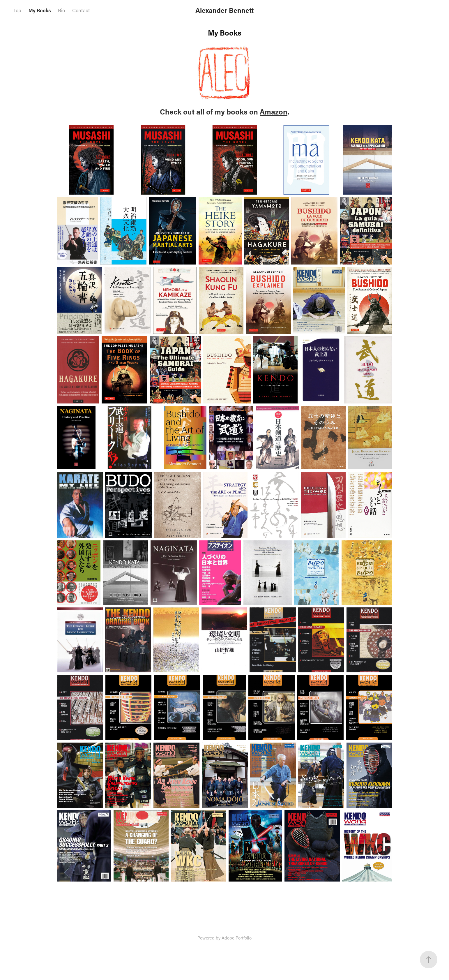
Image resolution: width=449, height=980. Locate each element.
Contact (81, 10)
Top (17, 10)
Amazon (274, 112)
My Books (40, 10)
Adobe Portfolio (237, 938)
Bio (61, 10)
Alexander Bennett (225, 10)
